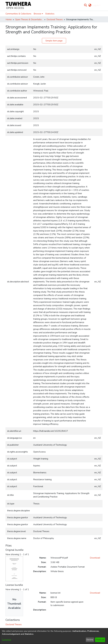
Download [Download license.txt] (95, 593)
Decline (90, 640)
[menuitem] (90, 5)
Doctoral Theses (55, 20)
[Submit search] (86, 5)
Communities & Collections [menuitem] (18, 14)
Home (9, 20)
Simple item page (54, 41)
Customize (7, 640)
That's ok (100, 640)
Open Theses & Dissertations (29, 20)
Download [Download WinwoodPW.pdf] (95, 558)
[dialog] (54, 636)
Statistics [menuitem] (50, 14)
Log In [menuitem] (96, 5)
